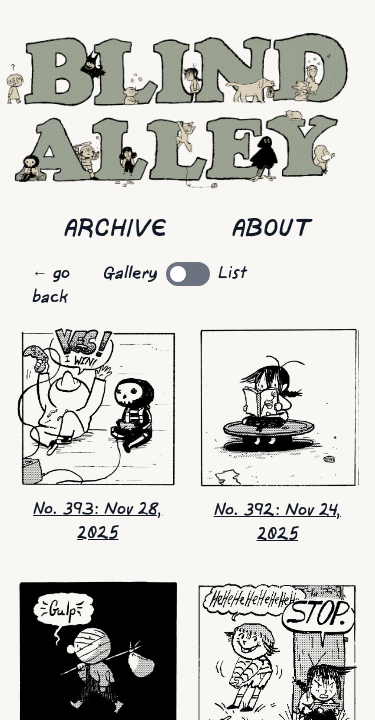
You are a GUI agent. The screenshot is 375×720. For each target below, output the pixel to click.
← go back (51, 285)
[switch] (188, 274)
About (271, 229)
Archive (115, 229)
